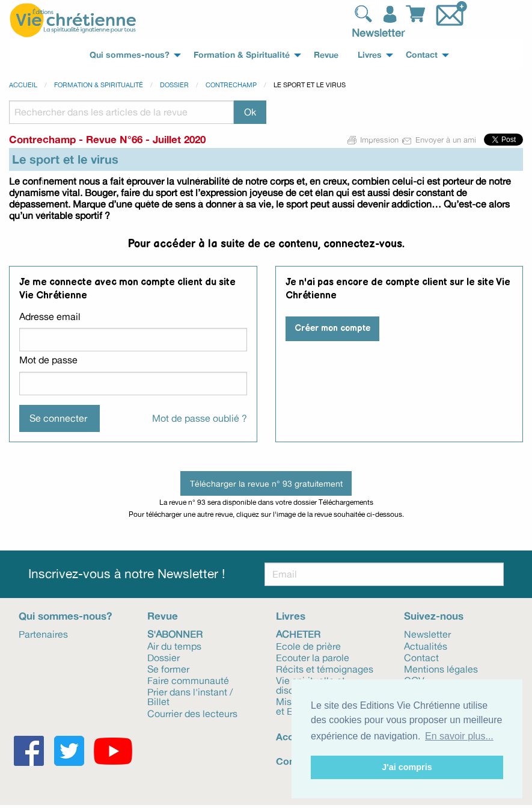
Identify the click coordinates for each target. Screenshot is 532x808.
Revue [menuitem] (326, 55)
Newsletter (378, 32)
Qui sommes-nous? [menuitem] (130, 55)
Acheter (298, 634)
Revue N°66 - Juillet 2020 (146, 139)
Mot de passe (48, 360)
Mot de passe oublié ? (200, 418)
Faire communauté (188, 680)
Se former (168, 668)
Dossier (174, 85)
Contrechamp (231, 85)
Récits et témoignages (325, 668)
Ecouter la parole (313, 657)
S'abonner (175, 634)
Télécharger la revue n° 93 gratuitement (266, 483)
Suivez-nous (434, 616)
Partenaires (43, 634)
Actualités (426, 646)
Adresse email (50, 316)
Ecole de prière (308, 646)
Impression (373, 140)
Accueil (23, 85)
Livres (291, 616)
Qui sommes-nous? (65, 616)
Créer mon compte (332, 328)
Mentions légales (441, 668)
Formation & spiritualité (99, 85)
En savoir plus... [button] (459, 736)
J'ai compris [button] (407, 767)
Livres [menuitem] (370, 55)
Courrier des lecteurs (192, 713)
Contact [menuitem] (422, 55)
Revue (163, 616)
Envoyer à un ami (440, 140)
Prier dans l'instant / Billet (190, 696)
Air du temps (174, 646)
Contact (421, 657)
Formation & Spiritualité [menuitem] (242, 55)
